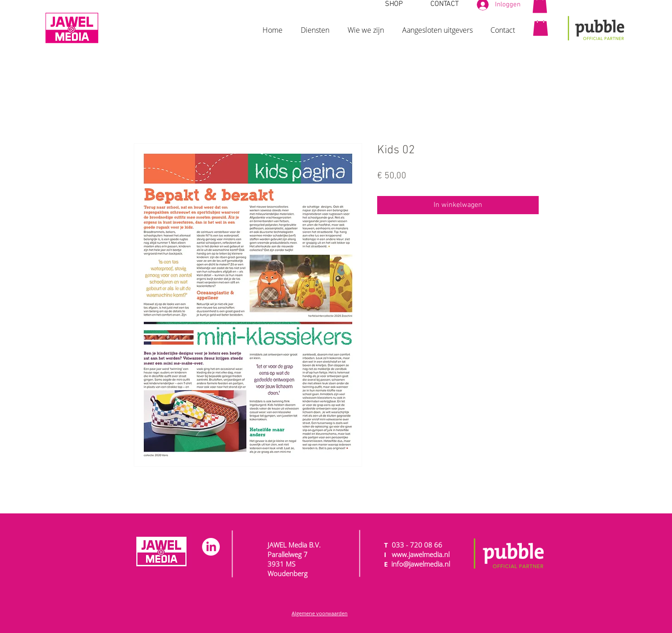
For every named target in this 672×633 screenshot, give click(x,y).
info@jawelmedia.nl (421, 564)
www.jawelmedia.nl (421, 554)
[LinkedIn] (211, 547)
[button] (315, 26)
